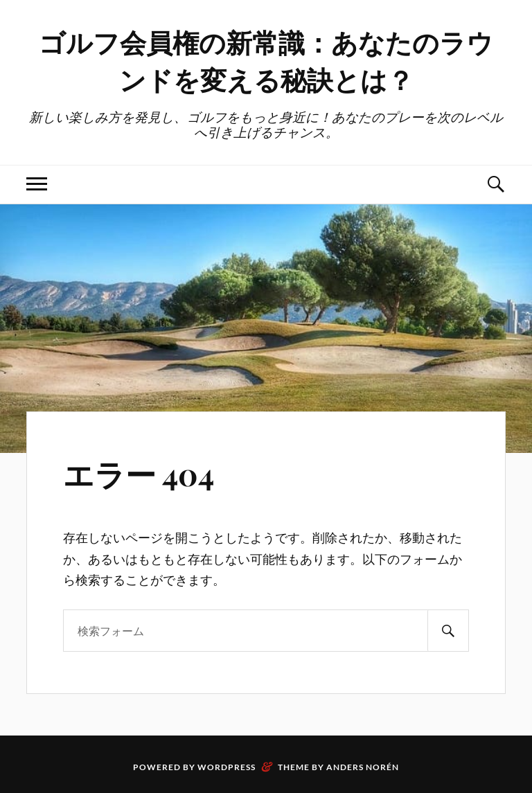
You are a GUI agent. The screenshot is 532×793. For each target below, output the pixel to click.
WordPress (227, 767)
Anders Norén (363, 767)
